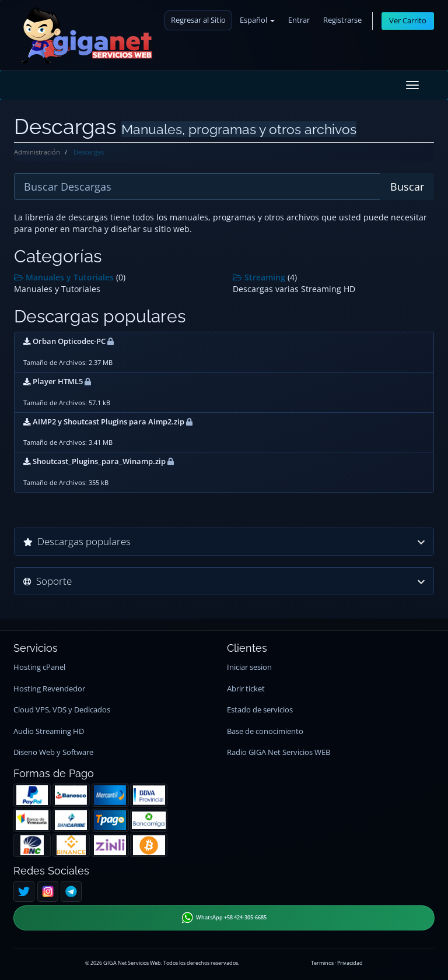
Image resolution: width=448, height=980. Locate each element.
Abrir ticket (246, 689)
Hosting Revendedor (49, 689)
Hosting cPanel (39, 667)
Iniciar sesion (249, 667)
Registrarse (342, 20)
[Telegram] (71, 891)
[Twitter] (24, 891)
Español (257, 20)
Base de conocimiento (265, 731)
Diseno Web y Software (53, 752)
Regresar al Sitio (198, 20)
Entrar (299, 20)
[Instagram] (48, 891)
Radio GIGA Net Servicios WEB (279, 752)
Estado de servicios (260, 710)
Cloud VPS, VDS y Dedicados (62, 710)
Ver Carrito (408, 21)
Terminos (322, 963)
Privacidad (350, 963)
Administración (37, 152)
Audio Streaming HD (49, 731)
